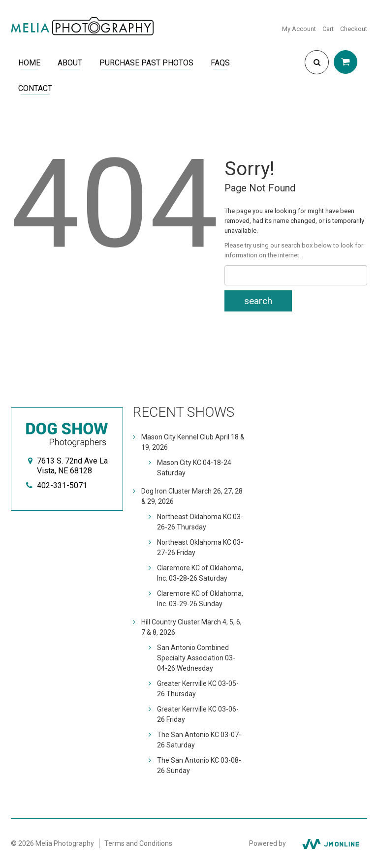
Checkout (354, 29)
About (70, 63)
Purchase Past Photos (146, 63)
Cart (328, 29)
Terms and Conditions (138, 843)
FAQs (220, 63)
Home (29, 63)
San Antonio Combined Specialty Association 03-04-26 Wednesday (196, 658)
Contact (35, 88)
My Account (299, 29)
